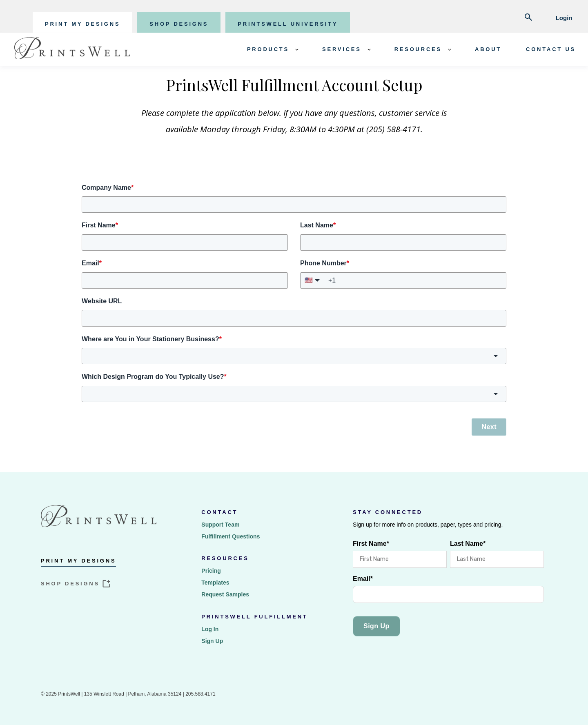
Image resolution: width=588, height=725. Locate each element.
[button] (294, 356)
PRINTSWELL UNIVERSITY (288, 24)
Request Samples (225, 594)
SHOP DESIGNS (179, 24)
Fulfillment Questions (231, 536)
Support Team (220, 525)
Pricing (211, 571)
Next (489, 427)
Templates (215, 583)
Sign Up (212, 641)
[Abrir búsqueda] (528, 18)
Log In (210, 629)
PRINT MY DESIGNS (82, 24)
